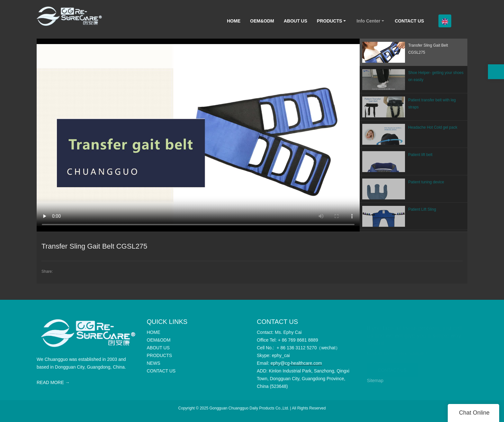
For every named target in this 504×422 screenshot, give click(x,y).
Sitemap (375, 381)
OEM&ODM (262, 21)
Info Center (368, 21)
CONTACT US (409, 21)
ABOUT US (296, 21)
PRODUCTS (330, 21)
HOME (234, 21)
